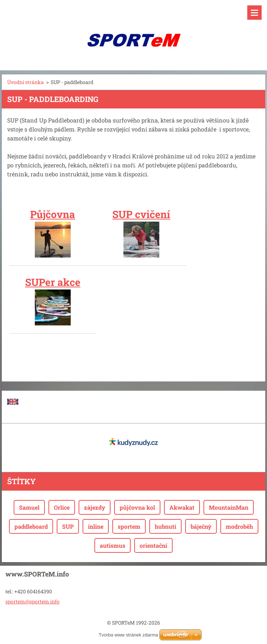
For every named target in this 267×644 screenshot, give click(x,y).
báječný (201, 526)
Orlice (62, 507)
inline (96, 526)
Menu (254, 13)
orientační (153, 545)
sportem (129, 526)
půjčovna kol (137, 507)
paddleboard (31, 526)
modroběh (239, 526)
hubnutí (165, 526)
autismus (113, 545)
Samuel (29, 507)
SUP (68, 526)
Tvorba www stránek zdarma (128, 635)
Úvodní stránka (25, 82)
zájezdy (95, 507)
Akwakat (182, 507)
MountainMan (229, 507)
